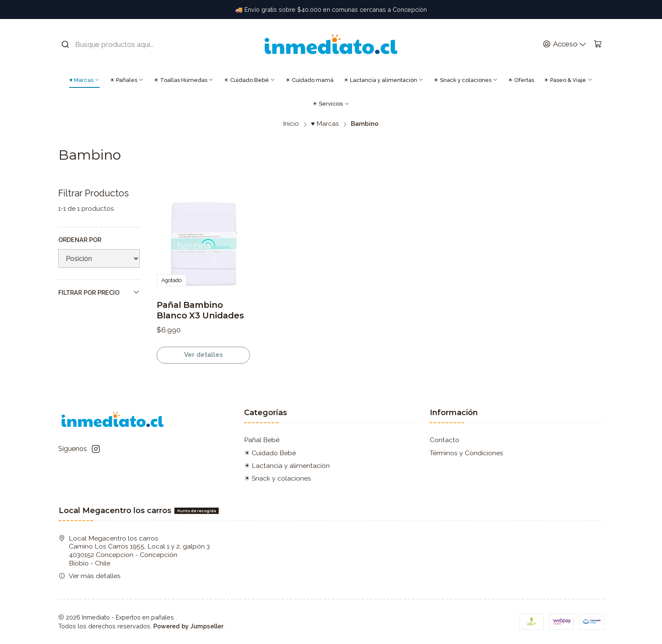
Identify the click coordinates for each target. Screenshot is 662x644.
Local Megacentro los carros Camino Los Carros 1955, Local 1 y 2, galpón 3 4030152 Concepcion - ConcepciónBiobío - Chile (134, 551)
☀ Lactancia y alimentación (384, 80)
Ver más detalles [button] (90, 576)
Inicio (291, 124)
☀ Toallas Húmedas (184, 80)
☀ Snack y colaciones (466, 80)
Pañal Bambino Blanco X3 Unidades (200, 310)
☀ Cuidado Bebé (250, 80)
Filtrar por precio (99, 292)
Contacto (445, 440)
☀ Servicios (331, 104)
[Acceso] (564, 44)
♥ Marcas (84, 80)
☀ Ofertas (521, 80)
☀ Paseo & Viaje (568, 80)
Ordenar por (80, 240)
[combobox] (114, 44)
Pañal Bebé (262, 440)
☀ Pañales (127, 80)
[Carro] (598, 44)
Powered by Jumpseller (188, 626)
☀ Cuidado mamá (309, 80)
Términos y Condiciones (467, 453)
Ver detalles (203, 355)
